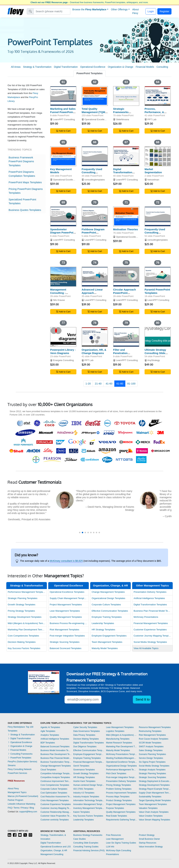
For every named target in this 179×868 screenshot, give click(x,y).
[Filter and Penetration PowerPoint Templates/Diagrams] (126, 337)
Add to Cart (63, 131)
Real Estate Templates (117, 816)
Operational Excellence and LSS (56, 847)
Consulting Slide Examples (86, 843)
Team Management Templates (107, 642)
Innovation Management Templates (89, 804)
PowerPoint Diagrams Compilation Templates (22, 174)
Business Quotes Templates (25, 210)
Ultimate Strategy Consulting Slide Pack (155, 353)
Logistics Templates (115, 731)
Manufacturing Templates (118, 739)
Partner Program (15, 800)
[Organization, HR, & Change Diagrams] (95, 337)
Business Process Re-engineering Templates (69, 623)
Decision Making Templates (22, 642)
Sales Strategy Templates (151, 750)
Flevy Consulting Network (20, 769)
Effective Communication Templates (110, 611)
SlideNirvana (123, 119)
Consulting (162, 67)
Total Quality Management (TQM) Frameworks (94, 112)
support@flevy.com (28, 812)
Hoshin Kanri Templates (84, 781)
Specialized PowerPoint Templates (22, 201)
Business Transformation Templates (56, 762)
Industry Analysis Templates (86, 797)
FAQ (10, 808)
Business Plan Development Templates (56, 754)
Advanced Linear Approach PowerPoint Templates (92, 294)
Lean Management (115, 839)
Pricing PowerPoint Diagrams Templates (26, 191)
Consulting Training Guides (86, 847)
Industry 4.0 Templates (84, 793)
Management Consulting (52, 854)
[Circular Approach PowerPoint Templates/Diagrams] (126, 277)
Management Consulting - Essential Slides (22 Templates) (62, 294)
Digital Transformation (66, 67)
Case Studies (79, 839)
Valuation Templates (148, 808)
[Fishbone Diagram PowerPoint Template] (95, 216)
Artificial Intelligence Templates (149, 598)
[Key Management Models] (63, 156)
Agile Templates (48, 731)
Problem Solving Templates (119, 789)
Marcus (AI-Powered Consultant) (23, 796)
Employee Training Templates (107, 617)
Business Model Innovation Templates (56, 750)
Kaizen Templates (82, 812)
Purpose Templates (115, 808)
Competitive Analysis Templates (55, 777)
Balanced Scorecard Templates (65, 648)
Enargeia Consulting (63, 360)
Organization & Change (121, 67)
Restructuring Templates (150, 731)
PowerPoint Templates (89, 73)
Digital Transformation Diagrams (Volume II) (126, 172)
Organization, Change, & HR (110, 585)
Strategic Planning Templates (23, 598)
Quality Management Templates (66, 617)
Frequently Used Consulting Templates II (92, 172)
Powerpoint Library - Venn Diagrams (63, 351)
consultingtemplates (95, 180)
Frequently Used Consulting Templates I (155, 233)
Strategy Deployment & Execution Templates (155, 781)
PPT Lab (152, 119)
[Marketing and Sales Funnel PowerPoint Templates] (63, 96)
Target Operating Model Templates (155, 800)
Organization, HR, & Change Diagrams (94, 351)
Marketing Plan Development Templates (27, 630)
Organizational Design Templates (108, 598)
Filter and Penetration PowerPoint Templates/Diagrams (126, 355)
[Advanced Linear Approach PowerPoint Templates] (95, 277)
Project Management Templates (66, 605)
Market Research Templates (119, 743)
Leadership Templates (103, 623)
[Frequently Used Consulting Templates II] (95, 156)
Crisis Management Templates (55, 800)
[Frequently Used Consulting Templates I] (158, 216)
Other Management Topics (152, 585)
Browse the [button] (89, 9)
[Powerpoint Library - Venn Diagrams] (63, 337)
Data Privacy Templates (84, 735)
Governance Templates (84, 770)
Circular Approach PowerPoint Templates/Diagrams (126, 293)
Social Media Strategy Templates (150, 642)
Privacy (25, 808)
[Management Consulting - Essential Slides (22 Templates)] (63, 277)
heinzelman (153, 180)
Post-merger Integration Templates (67, 636)
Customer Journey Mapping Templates (152, 636)
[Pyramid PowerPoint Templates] (158, 277)
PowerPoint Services (17, 773)
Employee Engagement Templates (109, 636)
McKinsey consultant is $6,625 (66, 561)
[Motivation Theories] (126, 216)
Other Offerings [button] (119, 9)
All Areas (16, 67)
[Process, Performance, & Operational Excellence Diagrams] (158, 96)
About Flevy (136, 11)
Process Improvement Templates (121, 793)
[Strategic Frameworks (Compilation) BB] (126, 96)
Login (151, 11)
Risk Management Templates (64, 630)
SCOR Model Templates (150, 743)
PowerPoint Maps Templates (25, 182)
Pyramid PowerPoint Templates (157, 291)
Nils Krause (59, 300)
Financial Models (145, 67)
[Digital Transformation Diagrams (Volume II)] (126, 156)
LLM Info (110, 847)
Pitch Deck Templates (116, 773)
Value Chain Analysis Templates (154, 812)
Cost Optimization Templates (54, 793)
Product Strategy (147, 835)
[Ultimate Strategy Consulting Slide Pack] (158, 337)
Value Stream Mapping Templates (154, 820)
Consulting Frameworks (20, 754)
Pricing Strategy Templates (21, 611)
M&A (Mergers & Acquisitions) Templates (27, 623)
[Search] (52, 11)
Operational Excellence (93, 67)
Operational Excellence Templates (67, 592)
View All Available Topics (146, 648)
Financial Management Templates (151, 623)
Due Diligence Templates (85, 747)
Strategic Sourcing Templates (65, 642)
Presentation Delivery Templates (150, 592)
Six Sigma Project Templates (152, 762)
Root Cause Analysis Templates (154, 739)
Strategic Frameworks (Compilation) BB (124, 112)
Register (164, 11)
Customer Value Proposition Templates (56, 816)
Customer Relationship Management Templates (56, 812)
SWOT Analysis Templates (151, 747)
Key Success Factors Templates (24, 648)
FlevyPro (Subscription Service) (22, 762)
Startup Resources (147, 843)
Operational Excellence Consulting (102, 119)
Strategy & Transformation (37, 67)
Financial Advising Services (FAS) (89, 850)
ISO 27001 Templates (83, 789)
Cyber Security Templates (85, 727)
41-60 (109, 384)
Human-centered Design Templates (89, 785)
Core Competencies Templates (23, 636)
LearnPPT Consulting (64, 119)
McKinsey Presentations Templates (122, 754)
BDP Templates (48, 743)
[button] (80, 533)
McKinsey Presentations (146, 617)
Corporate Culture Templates (106, 605)
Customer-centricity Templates (55, 820)
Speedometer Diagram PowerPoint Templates (63, 233)
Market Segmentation (153, 171)
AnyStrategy (154, 360)
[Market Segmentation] (158, 156)
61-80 (120, 384)
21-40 (98, 384)
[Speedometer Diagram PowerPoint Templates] (63, 216)
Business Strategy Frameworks (88, 835)
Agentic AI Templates (50, 727)
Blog (32, 808)
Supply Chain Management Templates (69, 598)
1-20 (88, 384)
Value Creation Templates (151, 816)
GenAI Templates (81, 766)
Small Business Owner (149, 839)
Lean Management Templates (65, 611)
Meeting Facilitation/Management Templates (122, 758)
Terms (17, 808)
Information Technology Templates (89, 800)
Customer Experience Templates (150, 630)
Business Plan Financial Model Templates (152, 611)
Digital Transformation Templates (150, 605)
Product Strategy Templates (119, 800)
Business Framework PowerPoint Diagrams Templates (21, 161)
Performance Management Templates (27, 592)
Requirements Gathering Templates (122, 820)
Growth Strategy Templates (22, 605)
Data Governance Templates (87, 731)
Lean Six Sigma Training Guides (121, 843)
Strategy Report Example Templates (155, 789)
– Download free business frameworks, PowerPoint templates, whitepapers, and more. (89, 2)
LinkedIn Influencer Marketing (21, 804)
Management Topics (17, 792)
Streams (12, 765)
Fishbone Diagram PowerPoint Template (93, 233)
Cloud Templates (48, 770)
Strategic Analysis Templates (152, 770)
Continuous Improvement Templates (56, 781)
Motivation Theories (126, 229)
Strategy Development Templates (25, 617)
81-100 (131, 384)
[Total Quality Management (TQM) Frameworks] (95, 96)
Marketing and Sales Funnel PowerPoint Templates (63, 112)
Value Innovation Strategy (151, 847)
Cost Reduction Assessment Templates (56, 797)
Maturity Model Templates (105, 648)
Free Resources (114, 835)
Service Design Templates (151, 758)
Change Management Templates (108, 592)
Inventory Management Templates (89, 808)
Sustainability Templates (150, 797)
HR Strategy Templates (103, 630)
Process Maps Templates (118, 797)
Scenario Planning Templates (152, 754)
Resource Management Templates (155, 727)
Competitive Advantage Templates (56, 773)
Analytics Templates (50, 735)
